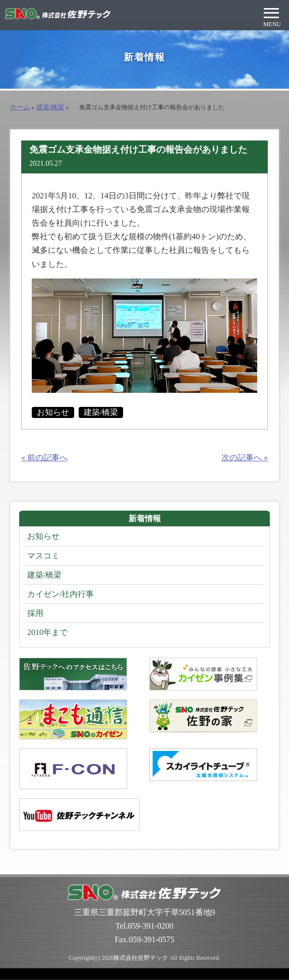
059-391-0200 (151, 926)
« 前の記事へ (44, 458)
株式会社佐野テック (141, 958)
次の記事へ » (245, 458)
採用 (35, 613)
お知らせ (53, 412)
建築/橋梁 (50, 107)
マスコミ (43, 556)
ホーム (20, 107)
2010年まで (47, 632)
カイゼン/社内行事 (61, 594)
